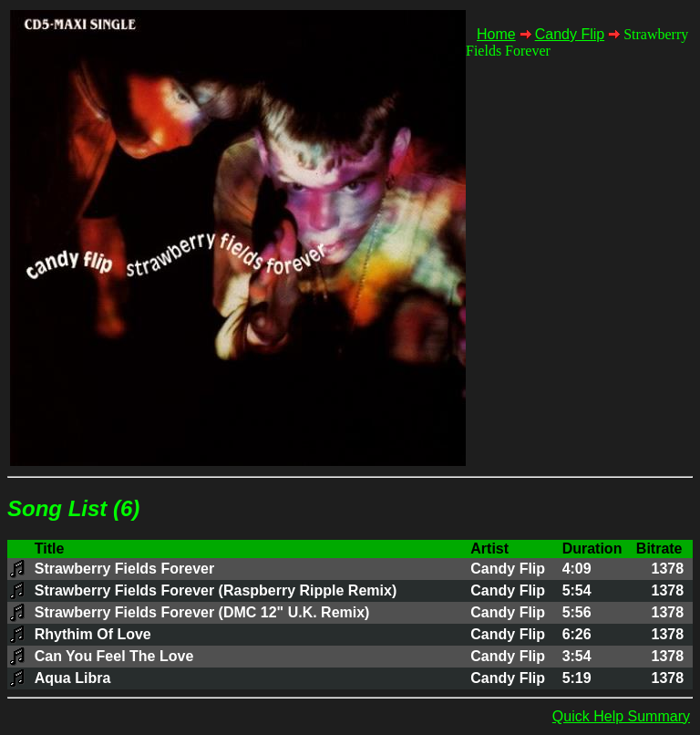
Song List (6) (73, 508)
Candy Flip (570, 34)
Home (496, 34)
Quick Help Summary (621, 716)
